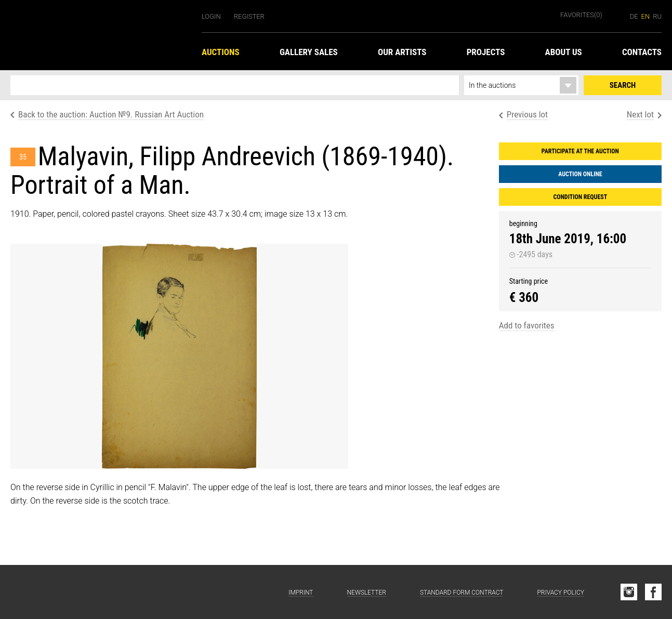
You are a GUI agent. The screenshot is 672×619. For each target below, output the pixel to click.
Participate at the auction (580, 151)
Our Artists (402, 52)
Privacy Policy (561, 592)
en (646, 16)
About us (564, 52)
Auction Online (580, 174)
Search (623, 85)
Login (211, 16)
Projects (486, 52)
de (634, 16)
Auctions (221, 52)
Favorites (581, 15)
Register (249, 16)
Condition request (580, 197)
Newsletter (367, 592)
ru (657, 16)
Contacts (642, 52)
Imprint (301, 592)
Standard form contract (462, 592)
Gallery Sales (309, 52)
